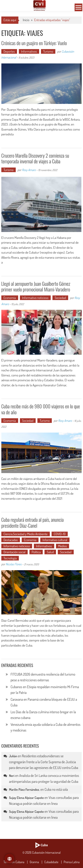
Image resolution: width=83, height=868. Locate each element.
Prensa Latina (72, 862)
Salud (50, 552)
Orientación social (14, 552)
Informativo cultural (55, 540)
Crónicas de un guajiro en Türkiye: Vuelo (34, 43)
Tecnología (10, 558)
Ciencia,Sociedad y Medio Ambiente (26, 534)
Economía (10, 298)
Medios (63, 546)
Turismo (48, 51)
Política (36, 552)
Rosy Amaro (29, 170)
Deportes (9, 51)
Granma (34, 862)
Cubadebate (51, 862)
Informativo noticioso (35, 298)
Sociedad (60, 298)
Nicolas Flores (14, 564)
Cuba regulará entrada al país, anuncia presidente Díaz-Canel (33, 522)
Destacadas (11, 540)
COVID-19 (60, 534)
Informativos (29, 51)
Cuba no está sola (56, 789)
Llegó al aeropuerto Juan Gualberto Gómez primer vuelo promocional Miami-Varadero (36, 286)
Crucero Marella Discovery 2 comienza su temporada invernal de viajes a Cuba (35, 158)
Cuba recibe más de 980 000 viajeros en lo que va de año (41, 409)
